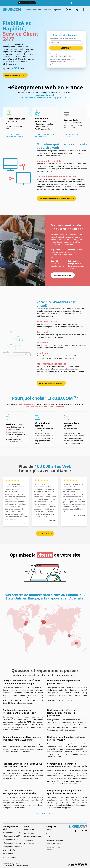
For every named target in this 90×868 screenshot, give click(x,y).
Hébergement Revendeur (12, 847)
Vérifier (66, 48)
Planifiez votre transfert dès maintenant (56, 198)
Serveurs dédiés (9, 850)
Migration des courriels (49, 161)
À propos (49, 830)
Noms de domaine (10, 857)
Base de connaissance (32, 833)
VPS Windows (8, 854)
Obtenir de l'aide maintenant (51, 383)
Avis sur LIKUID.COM (53, 844)
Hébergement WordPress (12, 840)
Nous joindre (29, 844)
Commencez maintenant (15, 75)
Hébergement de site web (12, 832)
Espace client (29, 830)
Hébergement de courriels (13, 843)
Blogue (48, 833)
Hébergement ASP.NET (11, 836)
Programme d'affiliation (54, 840)
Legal (48, 837)
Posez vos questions (63, 275)
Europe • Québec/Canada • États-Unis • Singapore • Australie (45, 97)
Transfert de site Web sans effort (49, 179)
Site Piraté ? (29, 840)
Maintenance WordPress (33, 837)
